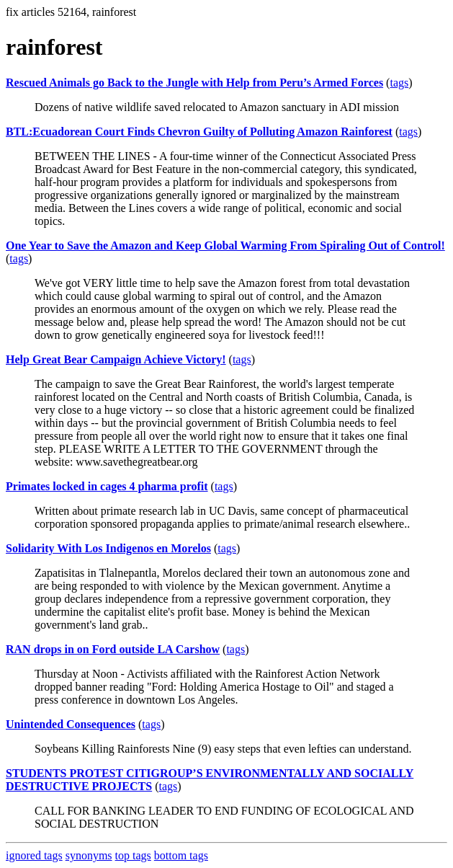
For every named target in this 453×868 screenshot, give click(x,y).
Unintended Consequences (71, 724)
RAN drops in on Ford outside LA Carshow (113, 649)
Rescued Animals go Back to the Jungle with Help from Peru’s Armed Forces (194, 83)
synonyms (89, 855)
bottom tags (181, 855)
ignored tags (34, 855)
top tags (133, 855)
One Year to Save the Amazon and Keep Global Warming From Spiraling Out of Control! (225, 245)
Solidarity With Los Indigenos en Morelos (108, 548)
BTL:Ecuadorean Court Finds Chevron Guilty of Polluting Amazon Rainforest (199, 132)
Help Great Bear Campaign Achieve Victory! (116, 359)
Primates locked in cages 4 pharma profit (107, 486)
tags (399, 83)
